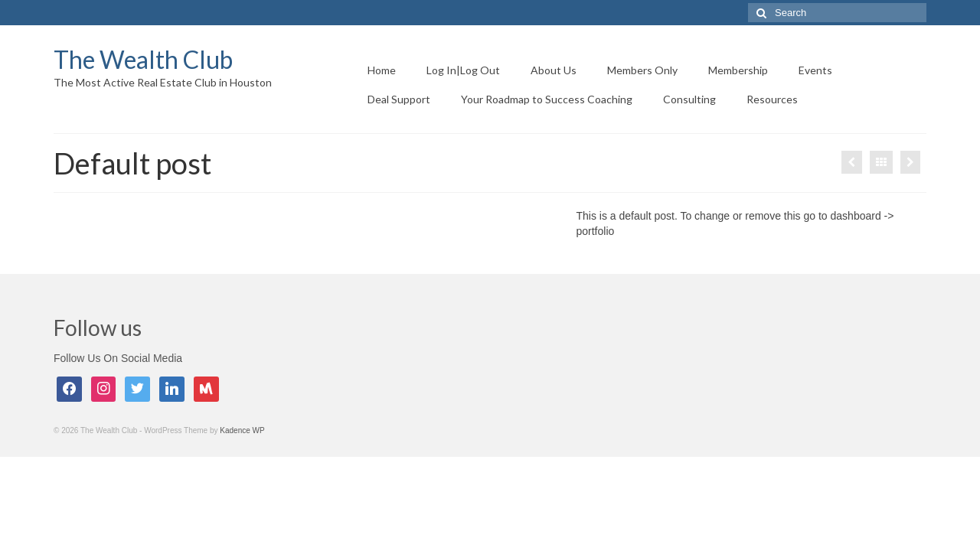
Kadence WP (242, 430)
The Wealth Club (143, 59)
